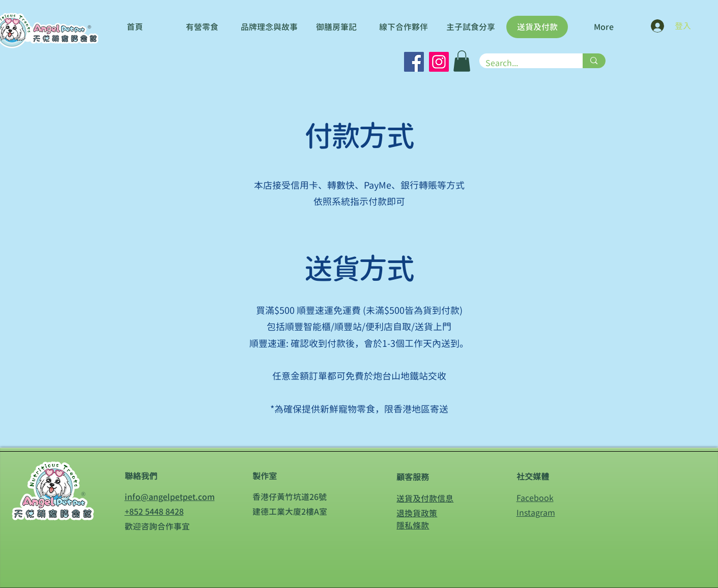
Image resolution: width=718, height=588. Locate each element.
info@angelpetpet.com (170, 497)
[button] (462, 61)
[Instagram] (439, 62)
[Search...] (524, 63)
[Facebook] (414, 62)
